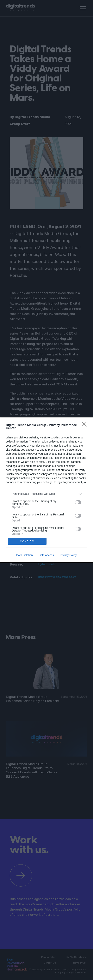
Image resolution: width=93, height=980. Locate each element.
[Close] (85, 425)
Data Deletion (25, 555)
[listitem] (46, 494)
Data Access (46, 555)
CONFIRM (27, 541)
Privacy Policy (68, 555)
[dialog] (46, 490)
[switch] (78, 502)
